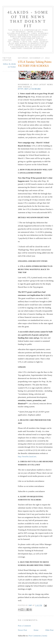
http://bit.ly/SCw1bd (29, 89)
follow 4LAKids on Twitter (9, 65)
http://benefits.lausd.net (27, 456)
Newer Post (22, 630)
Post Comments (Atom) (38, 636)
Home (36, 630)
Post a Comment (24, 626)
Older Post (49, 630)
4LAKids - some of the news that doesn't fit (28, 19)
